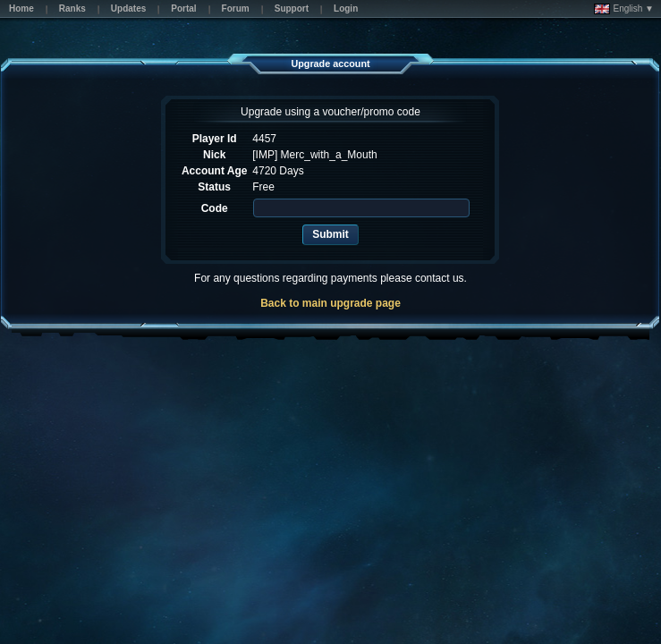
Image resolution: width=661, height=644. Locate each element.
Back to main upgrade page (330, 303)
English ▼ (624, 9)
